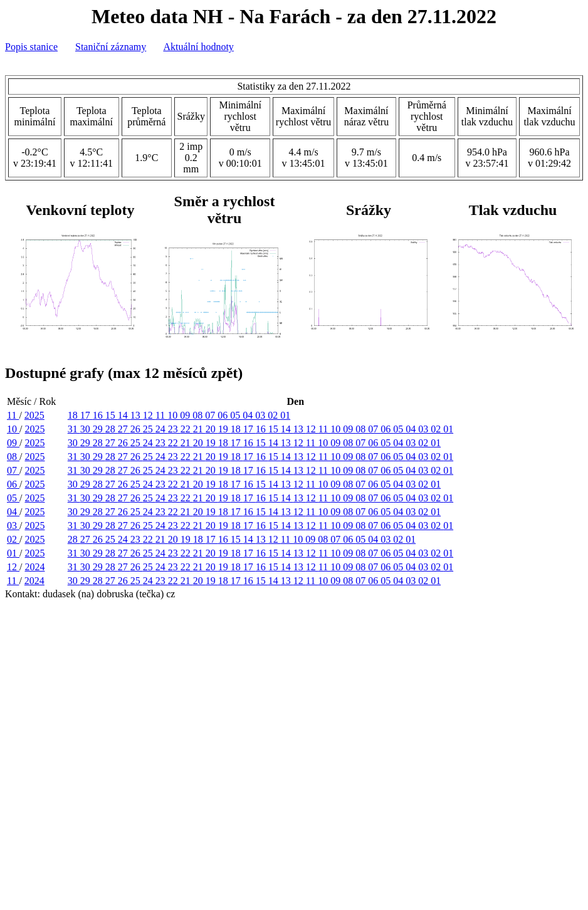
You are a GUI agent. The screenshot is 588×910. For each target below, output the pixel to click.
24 (162, 429)
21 (199, 429)
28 (112, 429)
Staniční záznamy (111, 47)
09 (186, 415)
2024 (34, 567)
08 (199, 415)
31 (74, 429)
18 (74, 415)
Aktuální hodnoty (198, 47)
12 (149, 415)
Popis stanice (31, 47)
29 (99, 429)
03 (261, 415)
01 (285, 415)
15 (112, 415)
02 (274, 415)
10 (174, 415)
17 (87, 415)
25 (149, 429)
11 (13, 415)
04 (249, 415)
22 (187, 429)
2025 (34, 415)
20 (212, 429)
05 (236, 415)
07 (211, 415)
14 (124, 415)
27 (124, 429)
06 (224, 415)
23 (174, 429)
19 (224, 429)
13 (137, 415)
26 (137, 429)
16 (99, 415)
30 (87, 429)
